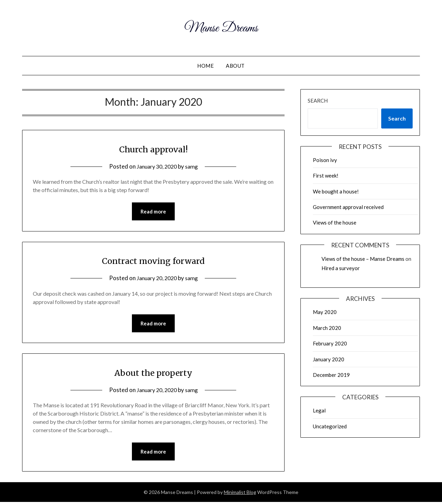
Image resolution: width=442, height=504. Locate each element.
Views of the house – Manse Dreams (363, 259)
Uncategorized (330, 426)
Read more (153, 212)
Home (205, 66)
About (235, 66)
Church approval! (153, 149)
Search (318, 101)
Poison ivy (325, 160)
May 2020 (325, 312)
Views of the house (335, 222)
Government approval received (348, 207)
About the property (153, 373)
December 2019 (331, 375)
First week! (326, 175)
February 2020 (330, 343)
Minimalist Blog (240, 494)
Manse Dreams (221, 27)
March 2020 (327, 328)
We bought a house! (336, 191)
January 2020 (329, 359)
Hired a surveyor (341, 268)
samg (194, 166)
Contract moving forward (153, 261)
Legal (319, 410)
